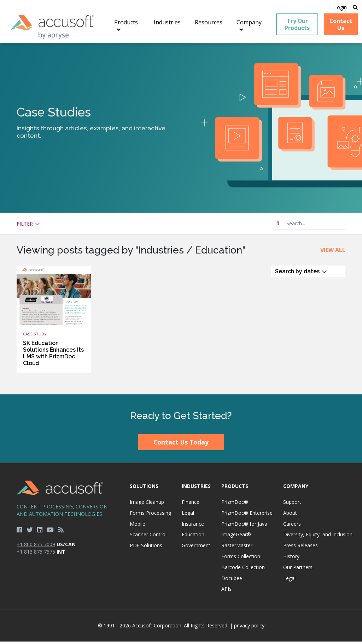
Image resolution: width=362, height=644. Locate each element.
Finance (191, 504)
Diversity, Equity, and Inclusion (318, 537)
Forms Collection (241, 559)
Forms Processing (150, 515)
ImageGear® (236, 537)
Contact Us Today (181, 445)
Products (235, 488)
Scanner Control (148, 537)
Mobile (138, 526)
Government (196, 548)
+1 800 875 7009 (36, 547)
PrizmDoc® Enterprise (247, 515)
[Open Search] (354, 8)
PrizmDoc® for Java (244, 526)
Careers (292, 526)
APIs (226, 591)
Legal (188, 515)
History (291, 559)
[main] (181, 221)
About (290, 515)
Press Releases (300, 548)
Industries (196, 488)
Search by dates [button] (301, 274)
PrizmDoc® (235, 504)
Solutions (144, 488)
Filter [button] (28, 226)
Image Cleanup (147, 504)
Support (292, 504)
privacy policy (249, 628)
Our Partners (298, 570)
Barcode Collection (243, 570)
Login (338, 8)
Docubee (232, 580)
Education (193, 537)
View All (333, 252)
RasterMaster (237, 548)
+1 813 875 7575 (36, 554)
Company (296, 488)
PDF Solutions (146, 548)
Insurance (193, 526)
